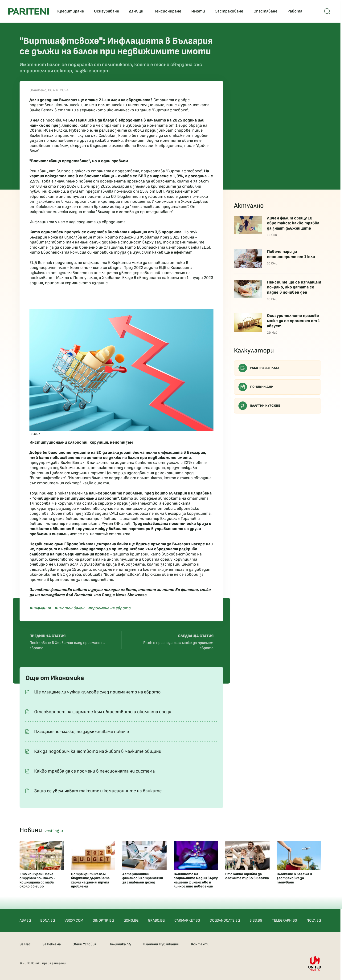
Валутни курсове (259, 406)
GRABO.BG (156, 921)
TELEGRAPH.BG (285, 921)
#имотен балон (69, 608)
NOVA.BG (314, 921)
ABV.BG (25, 921)
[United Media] (315, 963)
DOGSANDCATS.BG (225, 921)
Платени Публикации (161, 944)
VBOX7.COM (74, 921)
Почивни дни (256, 387)
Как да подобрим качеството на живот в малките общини (98, 751)
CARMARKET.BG (187, 921)
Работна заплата (259, 368)
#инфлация (40, 608)
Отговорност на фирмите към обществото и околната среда (103, 712)
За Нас (25, 944)
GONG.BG (131, 921)
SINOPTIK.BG (103, 921)
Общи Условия (85, 944)
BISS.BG (256, 921)
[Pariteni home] (29, 11)
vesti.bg (54, 831)
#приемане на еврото (109, 608)
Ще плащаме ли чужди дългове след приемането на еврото (97, 692)
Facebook (83, 595)
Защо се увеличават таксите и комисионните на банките (98, 791)
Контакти (200, 944)
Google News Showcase (124, 595)
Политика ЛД (120, 944)
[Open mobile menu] (327, 11)
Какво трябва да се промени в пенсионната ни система (94, 771)
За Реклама (52, 944)
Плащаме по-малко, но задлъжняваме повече (82, 732)
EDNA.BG (48, 921)
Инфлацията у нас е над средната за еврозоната (78, 222)
